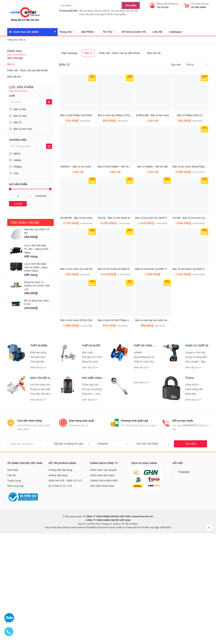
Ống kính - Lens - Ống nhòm (98, 500)
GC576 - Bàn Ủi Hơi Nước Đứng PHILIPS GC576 (125, 324)
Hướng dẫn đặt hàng (60, 576)
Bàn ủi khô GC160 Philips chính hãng (119, 426)
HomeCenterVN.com (142, 623)
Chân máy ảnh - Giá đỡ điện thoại (101, 491)
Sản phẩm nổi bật (25, 222)
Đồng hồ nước (90, 468)
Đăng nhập (162, 4)
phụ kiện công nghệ (95, 14)
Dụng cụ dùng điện (196, 463)
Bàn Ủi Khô (18, 116)
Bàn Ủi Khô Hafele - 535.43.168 (116, 273)
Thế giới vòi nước (92, 463)
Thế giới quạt (38, 463)
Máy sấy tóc (14, 77)
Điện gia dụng (38, 459)
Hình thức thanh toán (102, 592)
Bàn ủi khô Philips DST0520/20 (78, 221)
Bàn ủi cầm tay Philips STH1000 (116, 221)
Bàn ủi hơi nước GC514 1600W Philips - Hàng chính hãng (93, 426)
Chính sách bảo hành (102, 581)
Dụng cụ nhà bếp (40, 495)
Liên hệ (11, 581)
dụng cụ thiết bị (102, 11)
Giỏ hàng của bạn (200, 4)
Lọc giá (18, 204)
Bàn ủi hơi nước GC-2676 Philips (154, 324)
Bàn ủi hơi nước (21, 129)
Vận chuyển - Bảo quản (199, 468)
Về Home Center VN (134, 32)
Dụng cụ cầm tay (195, 459)
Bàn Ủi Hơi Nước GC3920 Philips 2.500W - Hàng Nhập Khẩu (132, 375)
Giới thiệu (13, 576)
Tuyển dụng (14, 587)
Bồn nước (88, 459)
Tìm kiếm (131, 5)
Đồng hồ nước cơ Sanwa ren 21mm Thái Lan (37, 286)
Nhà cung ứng (15, 592)
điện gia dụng (86, 11)
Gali (14, 173)
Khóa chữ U (192, 491)
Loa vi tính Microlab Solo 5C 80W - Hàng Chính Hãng (36, 267)
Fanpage (184, 578)
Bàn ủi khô (18, 109)
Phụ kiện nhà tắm (40, 500)
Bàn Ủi (15, 122)
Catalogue (176, 32)
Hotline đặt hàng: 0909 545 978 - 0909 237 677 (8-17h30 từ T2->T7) (65, 587)
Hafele (15, 160)
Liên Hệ (157, 32)
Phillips (16, 167)
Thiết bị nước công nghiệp (149, 468)
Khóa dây (191, 500)
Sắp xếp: (176, 171)
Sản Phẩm (89, 32)
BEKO (15, 154)
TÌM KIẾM (190, 550)
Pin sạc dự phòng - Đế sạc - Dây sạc (103, 495)
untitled (138, 459)
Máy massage (15, 58)
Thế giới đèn (37, 468)
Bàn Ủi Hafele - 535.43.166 (153, 273)
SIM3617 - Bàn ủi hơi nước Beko (79, 273)
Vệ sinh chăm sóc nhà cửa (45, 491)
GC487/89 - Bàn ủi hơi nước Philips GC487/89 (87, 324)
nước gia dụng (118, 11)
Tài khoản (163, 7)
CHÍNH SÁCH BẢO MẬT (104, 587)
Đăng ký (174, 4)
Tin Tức (109, 32)
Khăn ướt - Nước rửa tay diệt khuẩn (28, 70)
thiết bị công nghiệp (116, 14)
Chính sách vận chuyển (103, 576)
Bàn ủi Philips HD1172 (190, 221)
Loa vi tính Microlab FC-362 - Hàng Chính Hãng (36, 249)
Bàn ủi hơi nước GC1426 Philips (79, 375)
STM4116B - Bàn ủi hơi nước (153, 221)
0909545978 (189, 531)
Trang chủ (67, 32)
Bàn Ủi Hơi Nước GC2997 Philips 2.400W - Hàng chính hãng (169, 375)
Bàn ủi (11, 64)
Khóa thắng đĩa (194, 495)
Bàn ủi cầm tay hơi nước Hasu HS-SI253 (158, 426)
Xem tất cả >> (38, 474)
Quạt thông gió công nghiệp (149, 463)
